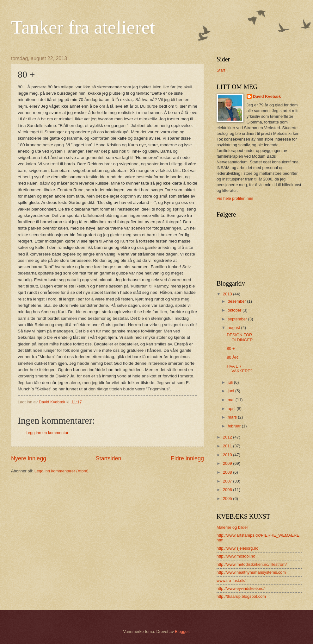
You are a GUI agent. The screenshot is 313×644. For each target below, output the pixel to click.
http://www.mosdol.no (236, 556)
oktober (235, 310)
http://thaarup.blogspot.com (241, 596)
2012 (228, 437)
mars (233, 417)
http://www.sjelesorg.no (237, 548)
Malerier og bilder (232, 527)
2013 (228, 294)
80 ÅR (232, 357)
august (234, 328)
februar (235, 426)
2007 (228, 481)
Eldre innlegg (187, 458)
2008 (228, 472)
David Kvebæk (267, 96)
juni (231, 391)
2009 (228, 463)
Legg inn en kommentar (47, 433)
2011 (228, 446)
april (232, 409)
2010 (228, 455)
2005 (228, 499)
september (238, 319)
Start (221, 70)
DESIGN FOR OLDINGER (240, 337)
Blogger (182, 631)
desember (237, 301)
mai (231, 400)
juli (231, 382)
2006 (228, 490)
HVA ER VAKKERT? (239, 369)
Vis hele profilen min (235, 198)
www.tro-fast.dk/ (231, 581)
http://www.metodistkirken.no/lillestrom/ (252, 564)
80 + (231, 348)
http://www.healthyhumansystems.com (251, 572)
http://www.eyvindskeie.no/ (241, 588)
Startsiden (108, 458)
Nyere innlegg (29, 458)
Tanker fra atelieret (83, 27)
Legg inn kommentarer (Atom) (61, 471)
